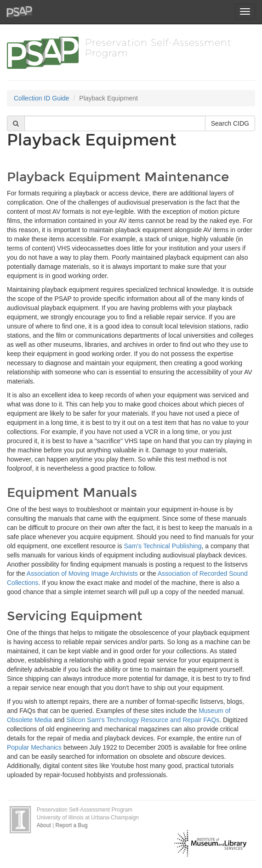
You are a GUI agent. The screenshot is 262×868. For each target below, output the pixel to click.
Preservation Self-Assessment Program (158, 47)
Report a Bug (72, 825)
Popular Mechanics (34, 747)
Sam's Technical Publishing (162, 546)
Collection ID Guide (42, 98)
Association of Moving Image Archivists (82, 573)
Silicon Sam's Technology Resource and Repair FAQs (143, 720)
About (44, 825)
